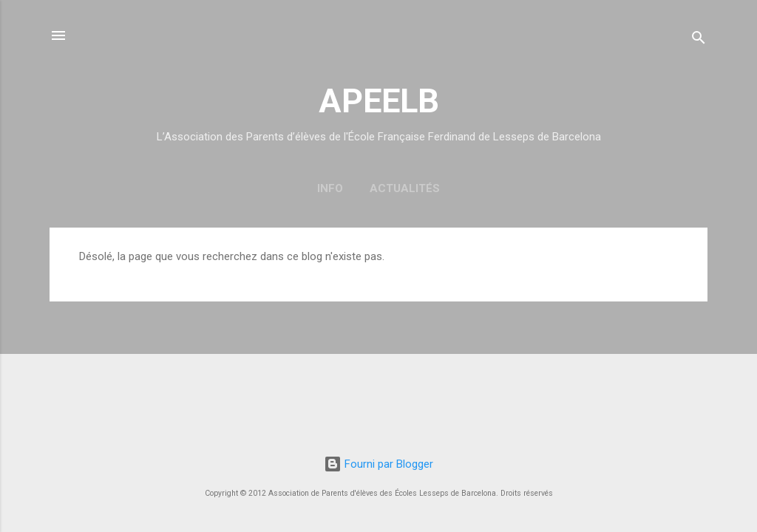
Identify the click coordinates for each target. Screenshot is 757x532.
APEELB (379, 101)
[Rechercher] (699, 40)
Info (330, 188)
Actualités (405, 188)
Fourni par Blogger (378, 464)
